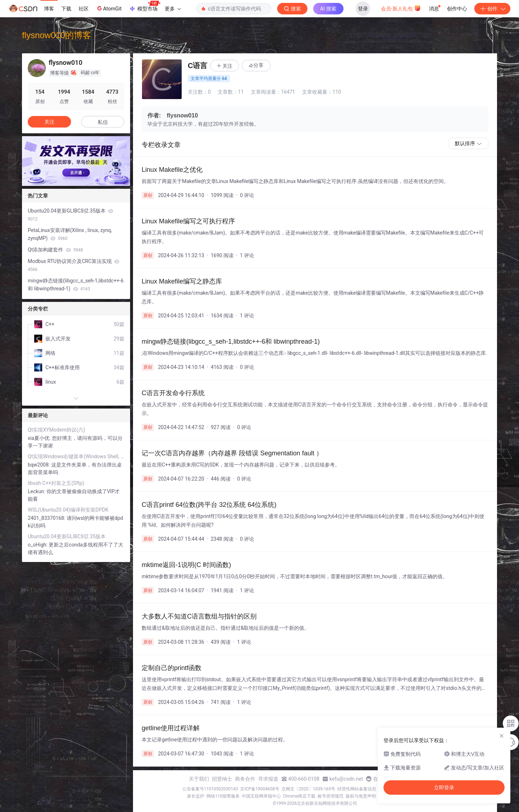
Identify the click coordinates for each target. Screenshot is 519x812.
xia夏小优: (40, 438)
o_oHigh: (38, 545)
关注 (49, 122)
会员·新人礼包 (401, 8)
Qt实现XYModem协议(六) (56, 430)
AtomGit (109, 8)
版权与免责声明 (361, 796)
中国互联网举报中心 (261, 796)
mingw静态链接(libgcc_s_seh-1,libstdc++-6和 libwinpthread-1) (76, 285)
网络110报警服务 (223, 796)
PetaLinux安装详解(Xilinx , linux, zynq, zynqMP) (70, 234)
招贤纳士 (222, 779)
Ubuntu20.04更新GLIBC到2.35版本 (70, 215)
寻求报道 (268, 779)
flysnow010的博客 (57, 35)
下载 (66, 9)
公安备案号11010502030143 (210, 789)
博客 (49, 9)
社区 (84, 9)
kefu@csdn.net (346, 779)
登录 (363, 9)
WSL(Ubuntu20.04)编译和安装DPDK (68, 510)
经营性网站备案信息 (357, 789)
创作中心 (457, 9)
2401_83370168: (47, 518)
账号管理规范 (331, 796)
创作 (492, 9)
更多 (173, 9)
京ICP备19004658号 (260, 789)
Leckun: (37, 491)
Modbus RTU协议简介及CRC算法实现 (74, 265)
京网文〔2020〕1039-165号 (309, 789)
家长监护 (196, 796)
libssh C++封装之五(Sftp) (56, 483)
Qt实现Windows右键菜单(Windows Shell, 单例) (76, 456)
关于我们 (199, 779)
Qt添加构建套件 (55, 250)
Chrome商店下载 (299, 796)
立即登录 (444, 788)
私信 (103, 122)
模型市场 (145, 6)
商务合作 (245, 779)
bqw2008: (39, 465)
